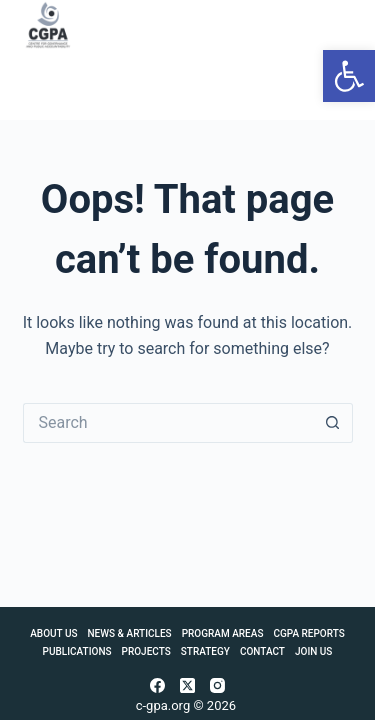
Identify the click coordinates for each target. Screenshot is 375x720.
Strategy (205, 651)
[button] (349, 76)
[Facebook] (157, 685)
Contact (262, 651)
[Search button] (333, 423)
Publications (77, 651)
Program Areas (223, 633)
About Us (53, 633)
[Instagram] (217, 685)
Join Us (313, 651)
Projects (146, 651)
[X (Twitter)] (187, 685)
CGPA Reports (308, 633)
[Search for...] (168, 423)
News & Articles (130, 633)
